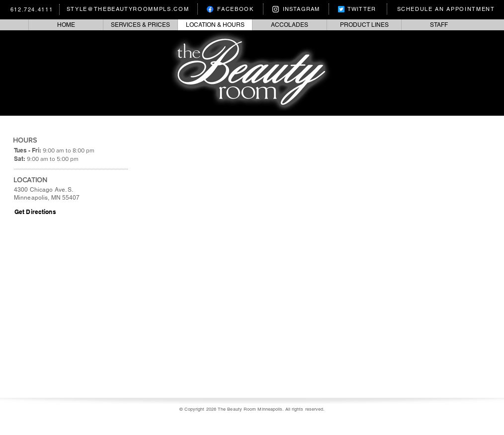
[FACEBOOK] (231, 9)
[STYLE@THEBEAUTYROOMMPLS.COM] (129, 9)
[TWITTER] (357, 9)
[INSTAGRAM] (296, 9)
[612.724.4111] (33, 9)
